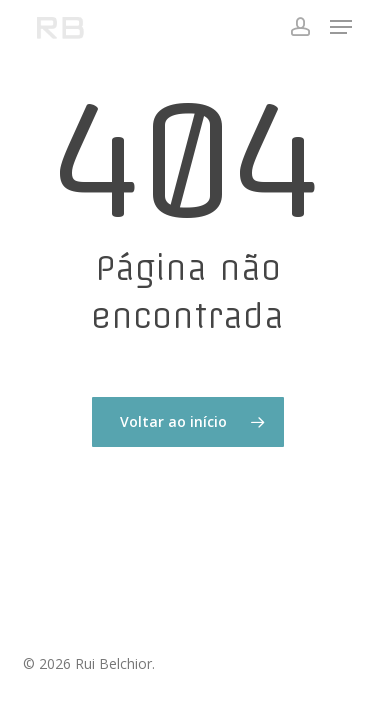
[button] (341, 27)
